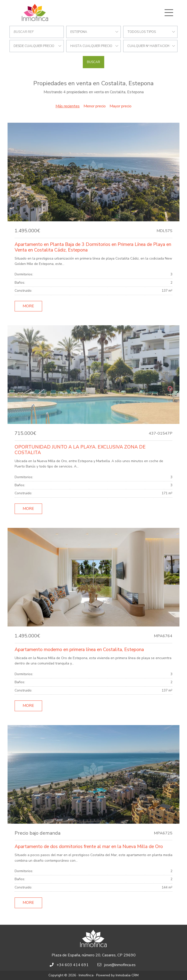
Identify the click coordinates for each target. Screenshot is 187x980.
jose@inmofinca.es (120, 965)
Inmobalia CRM (127, 975)
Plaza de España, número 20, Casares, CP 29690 (94, 955)
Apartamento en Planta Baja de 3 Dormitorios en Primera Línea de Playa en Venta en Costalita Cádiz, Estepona (93, 247)
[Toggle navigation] (169, 13)
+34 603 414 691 (73, 965)
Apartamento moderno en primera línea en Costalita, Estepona (79, 650)
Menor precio (95, 106)
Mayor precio (121, 106)
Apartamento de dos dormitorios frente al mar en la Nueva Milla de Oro (89, 847)
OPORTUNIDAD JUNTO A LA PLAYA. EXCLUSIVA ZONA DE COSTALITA (80, 450)
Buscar (93, 62)
